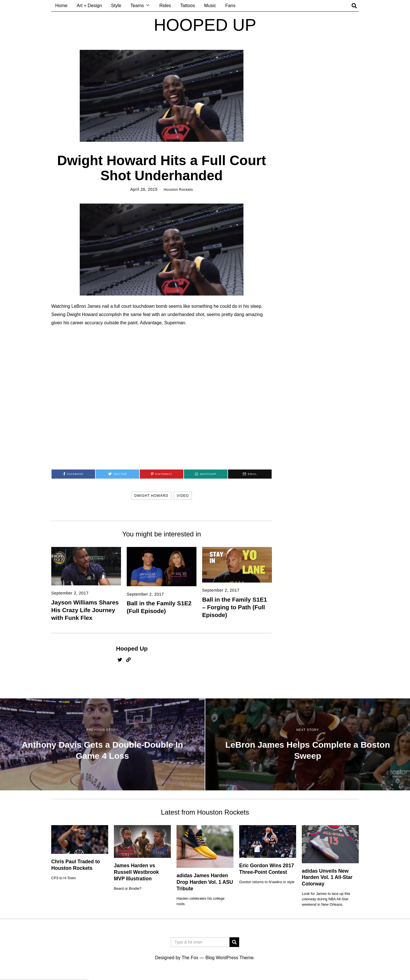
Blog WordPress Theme (229, 957)
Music (210, 6)
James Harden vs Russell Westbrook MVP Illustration (136, 872)
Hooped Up (132, 648)
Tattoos (188, 6)
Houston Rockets (178, 189)
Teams (137, 6)
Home (61, 6)
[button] (234, 942)
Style (116, 6)
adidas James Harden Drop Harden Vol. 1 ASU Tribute (205, 882)
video (183, 496)
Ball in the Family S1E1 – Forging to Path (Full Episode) (235, 607)
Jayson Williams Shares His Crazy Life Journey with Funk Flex (85, 610)
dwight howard (151, 496)
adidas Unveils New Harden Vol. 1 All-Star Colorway (327, 877)
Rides (165, 6)
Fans (230, 6)
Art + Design (89, 6)
